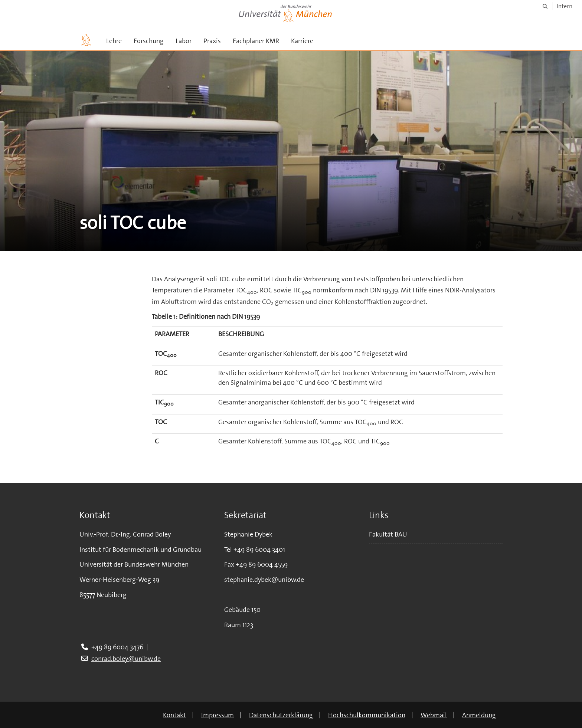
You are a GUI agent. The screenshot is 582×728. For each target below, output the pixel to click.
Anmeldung (479, 715)
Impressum (218, 715)
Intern (565, 6)
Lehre (114, 41)
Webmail (434, 715)
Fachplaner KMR (256, 41)
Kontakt (174, 715)
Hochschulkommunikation (367, 715)
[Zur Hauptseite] (86, 40)
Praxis (212, 41)
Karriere (302, 41)
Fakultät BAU (388, 534)
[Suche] (545, 6)
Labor (184, 41)
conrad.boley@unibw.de (126, 659)
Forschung (149, 41)
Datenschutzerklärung (281, 715)
